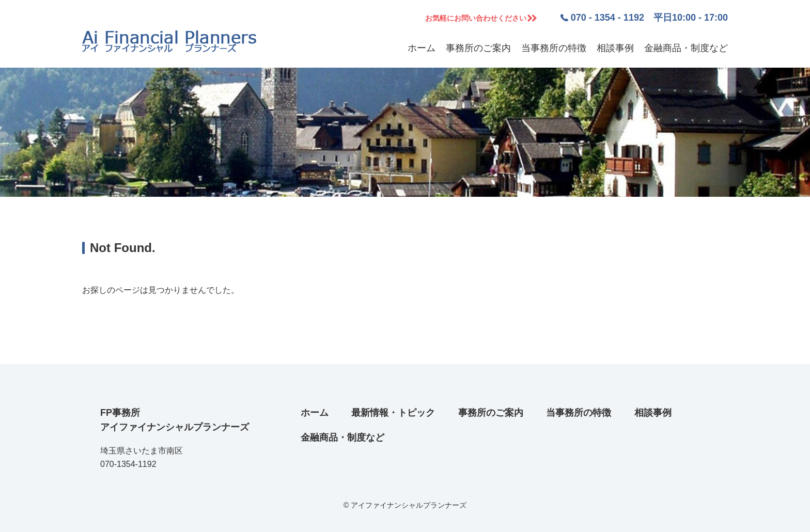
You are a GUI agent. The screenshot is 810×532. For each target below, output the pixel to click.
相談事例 (615, 48)
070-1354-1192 (128, 464)
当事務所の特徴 (554, 48)
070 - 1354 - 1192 (607, 18)
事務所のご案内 (478, 48)
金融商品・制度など (686, 48)
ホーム (422, 48)
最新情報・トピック (393, 413)
